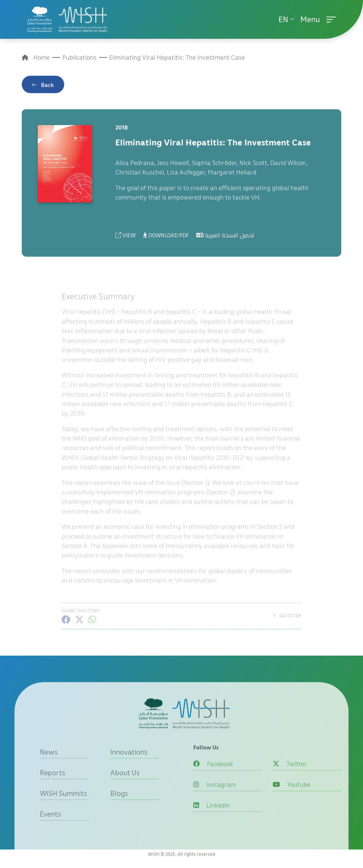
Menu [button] (318, 18)
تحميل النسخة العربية (225, 239)
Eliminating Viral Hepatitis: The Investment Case (177, 59)
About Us (125, 783)
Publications (79, 59)
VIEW (125, 239)
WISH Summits (63, 803)
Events (50, 824)
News (49, 762)
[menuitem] (287, 18)
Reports (53, 783)
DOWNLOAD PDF (166, 239)
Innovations (129, 762)
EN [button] (283, 18)
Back (48, 89)
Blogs (119, 803)
